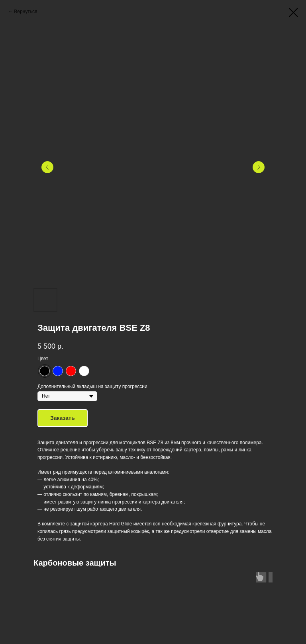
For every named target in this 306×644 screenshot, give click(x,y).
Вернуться (25, 12)
